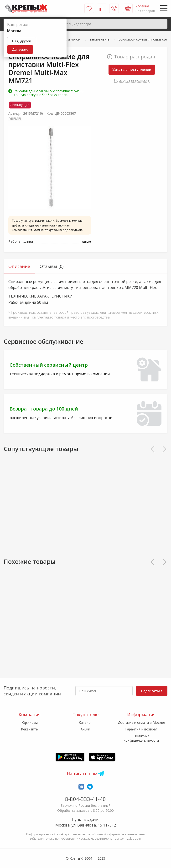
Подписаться (152, 691)
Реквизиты (30, 729)
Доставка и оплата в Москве (141, 722)
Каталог (85, 722)
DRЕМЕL (15, 119)
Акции (85, 729)
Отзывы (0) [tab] (52, 266)
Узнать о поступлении (132, 69)
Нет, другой (22, 41)
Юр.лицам (30, 722)
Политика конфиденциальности (141, 738)
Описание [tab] (19, 266)
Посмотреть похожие (132, 80)
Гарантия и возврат (141, 729)
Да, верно (20, 49)
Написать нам (82, 774)
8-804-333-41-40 (85, 799)
